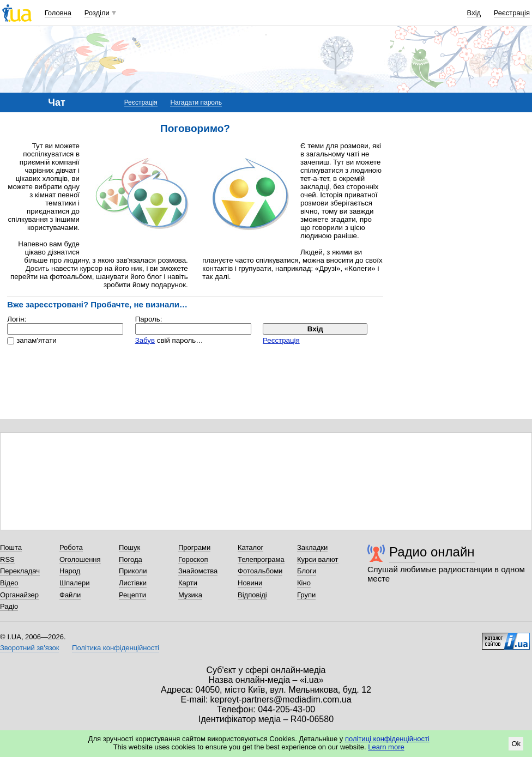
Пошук (129, 547)
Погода (131, 559)
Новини (250, 583)
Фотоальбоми (260, 571)
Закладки (312, 547)
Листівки (133, 583)
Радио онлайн (432, 552)
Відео (9, 583)
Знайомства (198, 571)
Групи (306, 595)
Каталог (250, 547)
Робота (71, 547)
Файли (70, 595)
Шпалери (75, 583)
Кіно (304, 583)
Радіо (9, 606)
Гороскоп (193, 559)
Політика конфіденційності (116, 648)
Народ (70, 571)
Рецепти (132, 595)
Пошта (11, 547)
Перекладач (20, 571)
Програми (194, 547)
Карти (188, 583)
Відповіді (252, 595)
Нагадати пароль (196, 102)
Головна (58, 13)
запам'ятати (36, 340)
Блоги (307, 571)
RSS (7, 559)
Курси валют (318, 559)
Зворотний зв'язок (29, 648)
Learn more (386, 747)
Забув (145, 340)
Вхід (474, 13)
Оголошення (80, 559)
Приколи (133, 571)
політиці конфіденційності (387, 739)
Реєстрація (512, 13)
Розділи (97, 13)
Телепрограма (261, 559)
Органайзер (19, 595)
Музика (190, 595)
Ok (516, 744)
